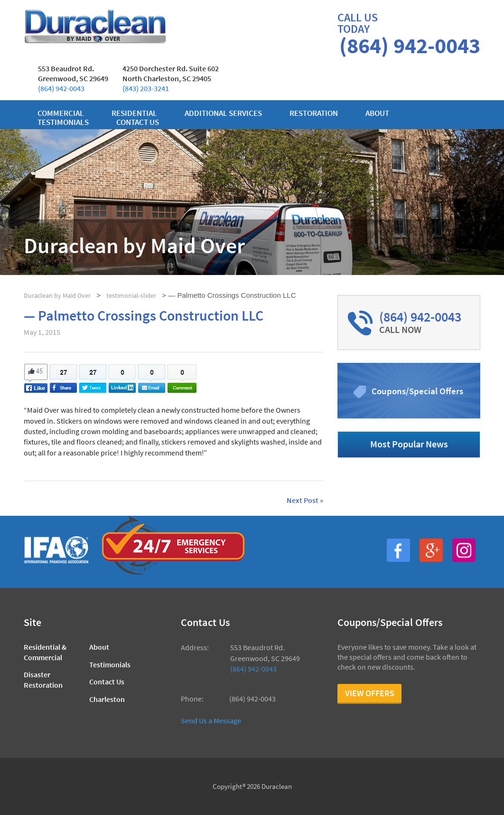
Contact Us (107, 682)
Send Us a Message (211, 720)
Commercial (61, 113)
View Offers (370, 693)
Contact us (138, 122)
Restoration (314, 113)
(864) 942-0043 (61, 88)
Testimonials (63, 122)
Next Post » (305, 501)
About (377, 113)
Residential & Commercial (45, 652)
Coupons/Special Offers (417, 391)
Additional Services (223, 113)
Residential (134, 113)
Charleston (107, 699)
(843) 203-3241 (146, 88)
